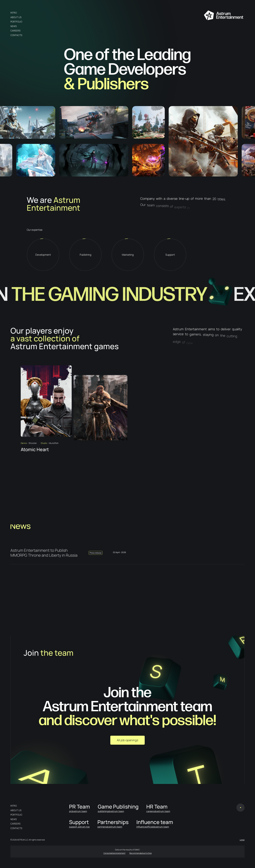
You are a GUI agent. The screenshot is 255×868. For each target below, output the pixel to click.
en (65, 13)
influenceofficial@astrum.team (153, 827)
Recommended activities (141, 853)
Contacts (16, 35)
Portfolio (16, 22)
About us (16, 17)
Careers (15, 31)
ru (60, 13)
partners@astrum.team (110, 827)
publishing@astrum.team (111, 811)
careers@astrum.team (158, 811)
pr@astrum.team (78, 811)
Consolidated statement (114, 853)
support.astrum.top (79, 827)
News (14, 26)
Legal (242, 840)
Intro (14, 13)
